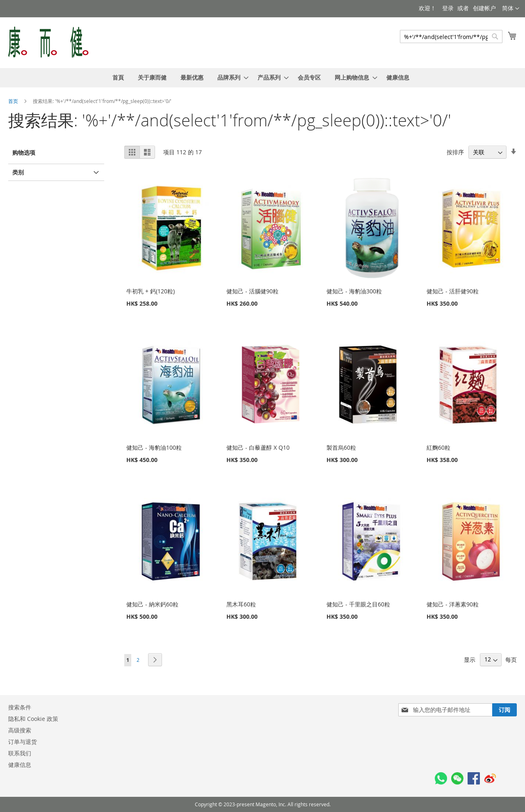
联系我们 (20, 753)
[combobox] (451, 37)
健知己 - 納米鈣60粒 (152, 604)
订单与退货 (23, 742)
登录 (448, 8)
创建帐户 (484, 8)
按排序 (455, 152)
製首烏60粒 (341, 447)
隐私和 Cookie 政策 (33, 719)
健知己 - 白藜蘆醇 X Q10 (258, 447)
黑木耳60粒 (241, 604)
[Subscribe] (504, 710)
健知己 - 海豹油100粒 (154, 447)
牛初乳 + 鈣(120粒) (151, 291)
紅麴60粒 (438, 447)
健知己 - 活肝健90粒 (453, 291)
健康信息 (20, 765)
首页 (14, 101)
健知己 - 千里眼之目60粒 (358, 604)
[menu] (262, 78)
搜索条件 (20, 707)
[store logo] (48, 42)
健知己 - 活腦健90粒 (252, 291)
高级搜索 (20, 730)
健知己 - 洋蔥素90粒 (453, 604)
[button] (511, 9)
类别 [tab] (18, 172)
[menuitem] (118, 78)
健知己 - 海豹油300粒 (354, 291)
